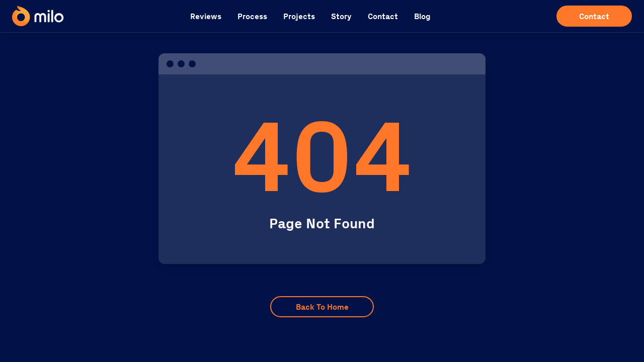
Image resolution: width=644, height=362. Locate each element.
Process (252, 16)
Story (341, 16)
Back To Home (322, 307)
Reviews (206, 16)
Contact (383, 16)
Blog (422, 16)
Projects (299, 16)
